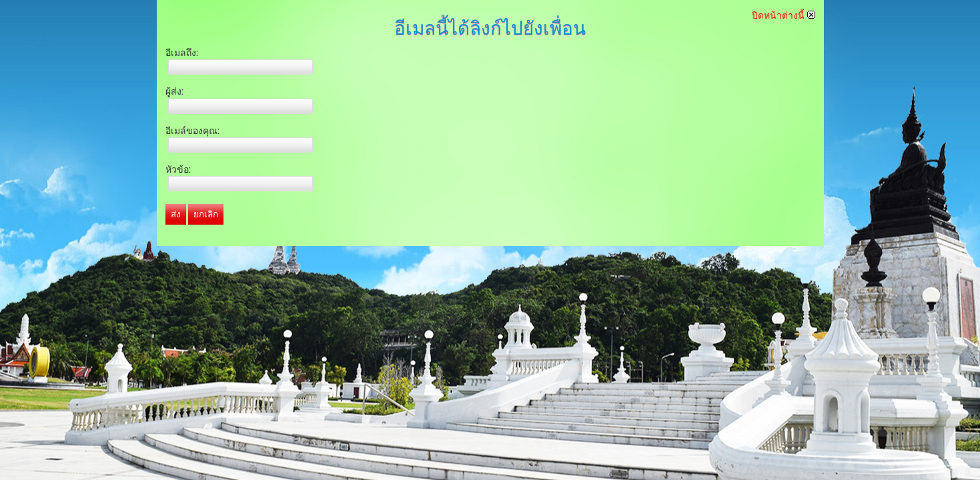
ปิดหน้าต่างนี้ (784, 15)
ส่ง (176, 214)
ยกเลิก (206, 214)
